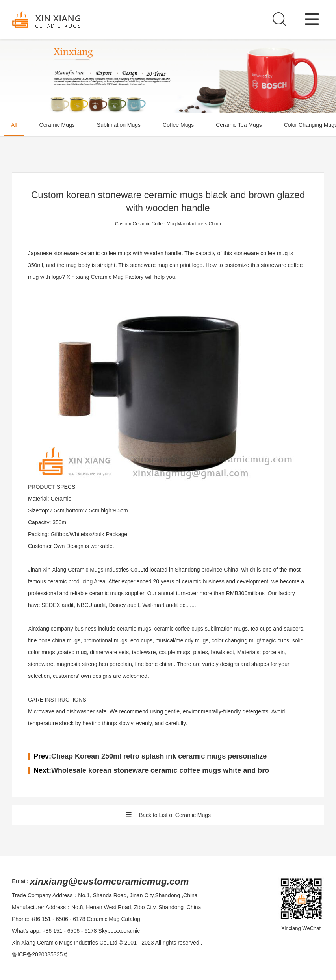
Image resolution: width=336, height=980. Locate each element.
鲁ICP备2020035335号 (40, 954)
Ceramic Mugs (57, 125)
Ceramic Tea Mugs (239, 125)
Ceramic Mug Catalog (113, 919)
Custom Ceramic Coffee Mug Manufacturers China (168, 224)
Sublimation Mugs (119, 125)
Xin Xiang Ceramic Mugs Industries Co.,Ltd (65, 943)
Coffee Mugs (178, 125)
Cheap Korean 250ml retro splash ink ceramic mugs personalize (159, 756)
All (14, 125)
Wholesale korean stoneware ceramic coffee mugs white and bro (160, 770)
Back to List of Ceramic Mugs (168, 815)
